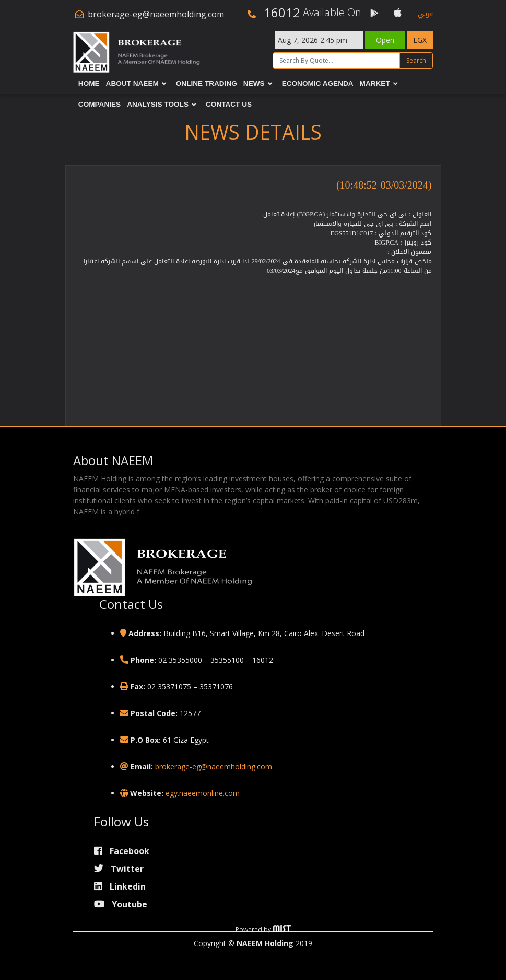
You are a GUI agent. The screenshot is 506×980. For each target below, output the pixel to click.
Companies (100, 104)
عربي (426, 14)
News (255, 83)
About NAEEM (132, 83)
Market (375, 83)
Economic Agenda (318, 83)
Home (90, 83)
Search (417, 60)
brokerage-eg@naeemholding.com (156, 14)
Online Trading (207, 83)
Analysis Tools (158, 104)
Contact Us (229, 104)
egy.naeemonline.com (203, 793)
